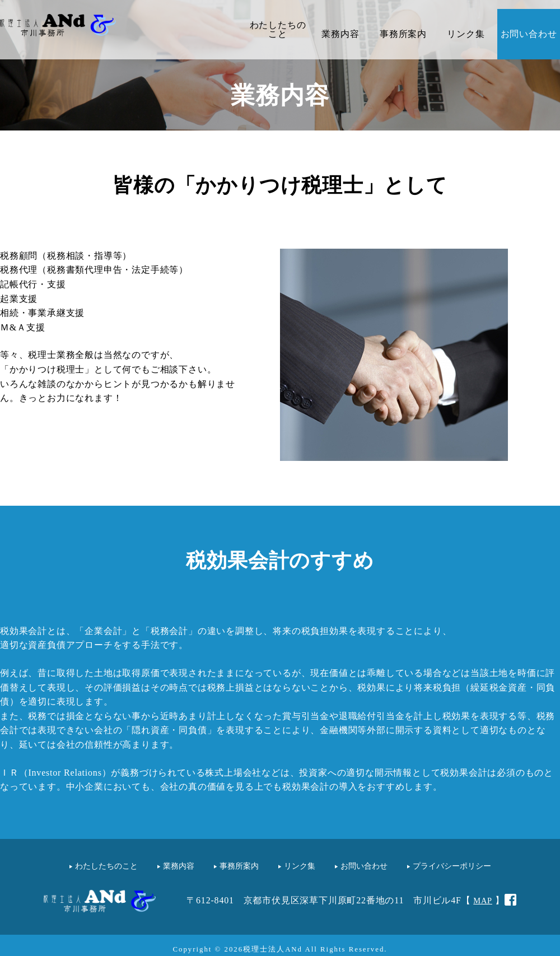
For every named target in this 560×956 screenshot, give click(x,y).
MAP (483, 901)
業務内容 (340, 34)
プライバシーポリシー (452, 866)
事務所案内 (403, 34)
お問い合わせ (529, 34)
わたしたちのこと (278, 29)
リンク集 (466, 34)
